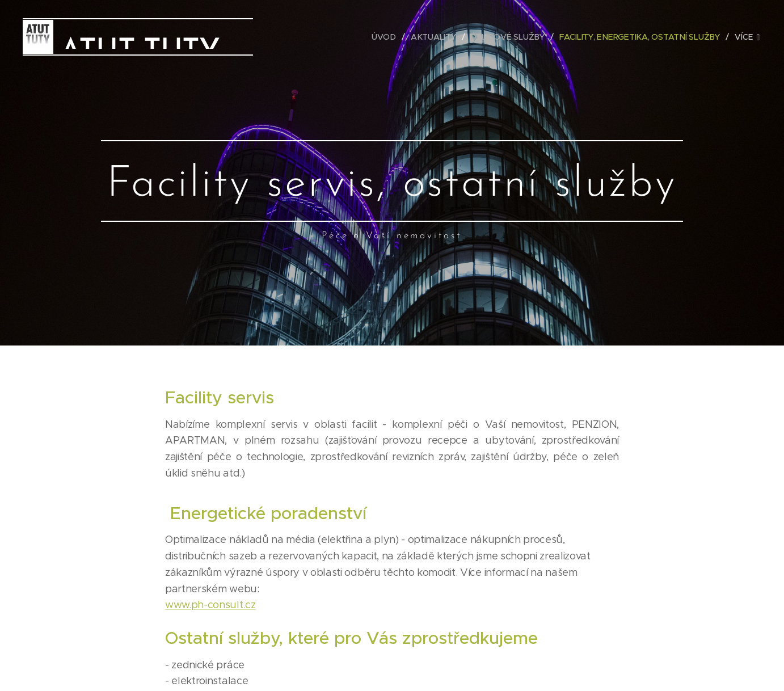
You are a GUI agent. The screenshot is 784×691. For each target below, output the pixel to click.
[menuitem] (386, 37)
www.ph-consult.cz (210, 605)
